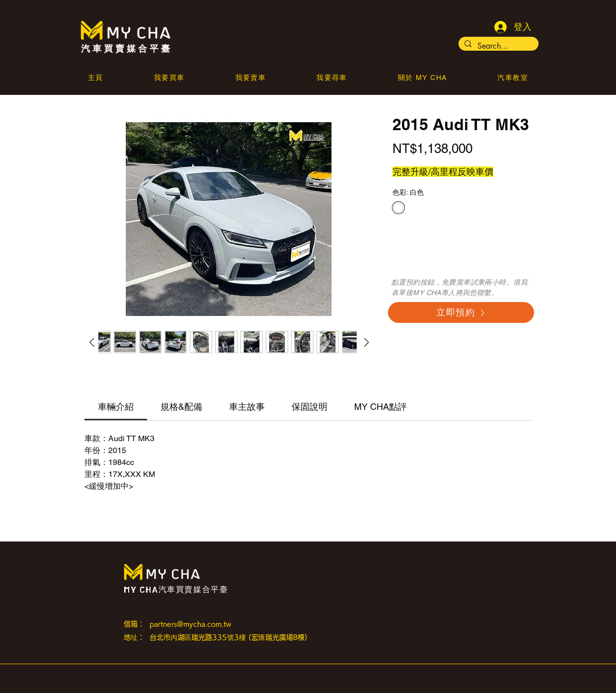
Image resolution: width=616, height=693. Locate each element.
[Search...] (498, 46)
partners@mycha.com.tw (191, 624)
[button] (423, 78)
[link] (116, 407)
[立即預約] (461, 312)
